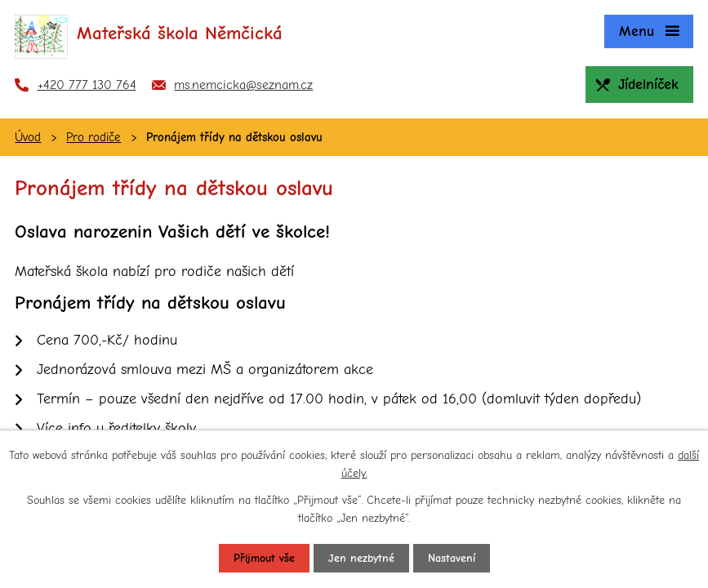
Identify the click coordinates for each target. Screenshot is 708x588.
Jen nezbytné (361, 558)
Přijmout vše (264, 558)
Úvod (28, 137)
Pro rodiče (94, 137)
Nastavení (452, 558)
